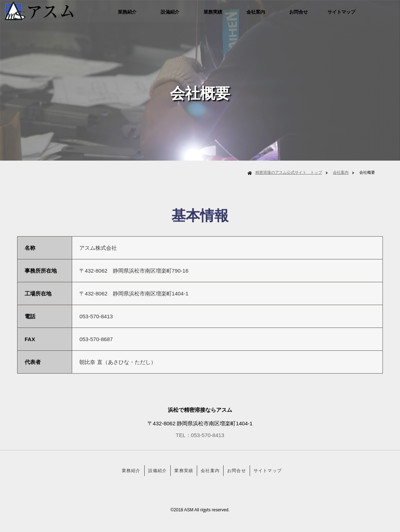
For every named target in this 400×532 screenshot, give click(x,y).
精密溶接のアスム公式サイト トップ (289, 172)
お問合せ (316, 16)
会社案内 (273, 16)
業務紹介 (144, 16)
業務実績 (230, 16)
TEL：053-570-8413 (200, 435)
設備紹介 (187, 16)
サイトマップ (359, 16)
